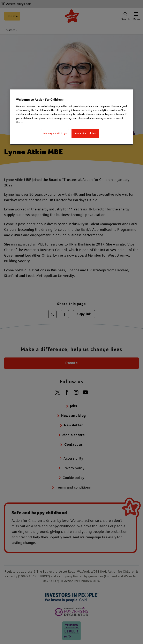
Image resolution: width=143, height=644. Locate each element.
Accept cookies (85, 133)
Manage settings (55, 133)
